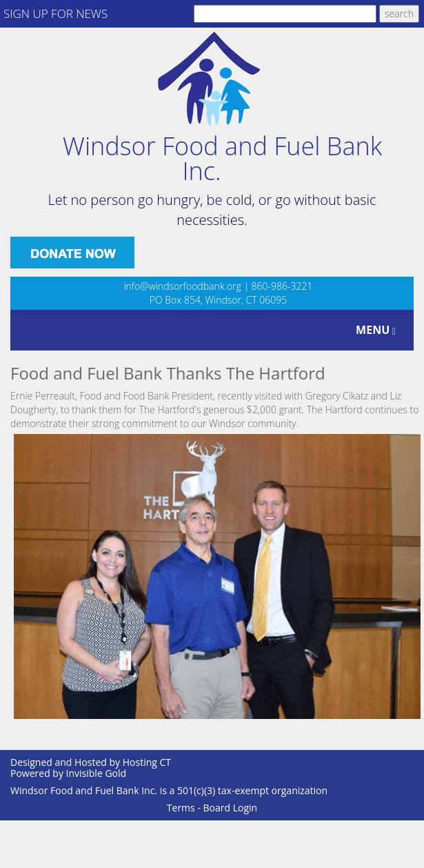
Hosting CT (147, 762)
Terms (181, 808)
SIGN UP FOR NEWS (55, 13)
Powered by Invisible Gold (68, 773)
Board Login (231, 808)
